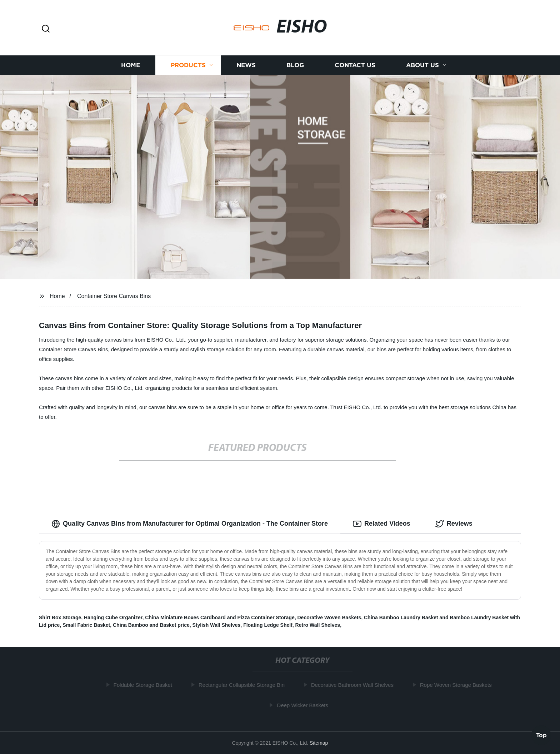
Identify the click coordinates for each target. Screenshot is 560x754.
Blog (295, 65)
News (246, 65)
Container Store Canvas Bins (114, 296)
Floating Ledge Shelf (268, 625)
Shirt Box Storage (60, 617)
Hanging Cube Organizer (113, 617)
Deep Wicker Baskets (304, 705)
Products (188, 65)
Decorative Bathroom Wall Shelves (354, 685)
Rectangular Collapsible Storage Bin (243, 685)
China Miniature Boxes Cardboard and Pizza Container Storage (220, 617)
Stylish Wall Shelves (216, 625)
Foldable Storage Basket (144, 685)
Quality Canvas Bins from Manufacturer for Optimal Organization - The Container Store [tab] (190, 524)
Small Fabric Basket (86, 625)
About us (422, 65)
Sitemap (319, 743)
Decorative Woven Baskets (329, 617)
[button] (46, 29)
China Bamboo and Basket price (151, 625)
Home (131, 65)
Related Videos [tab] (382, 524)
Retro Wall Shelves (318, 625)
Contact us (355, 65)
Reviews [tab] (454, 524)
